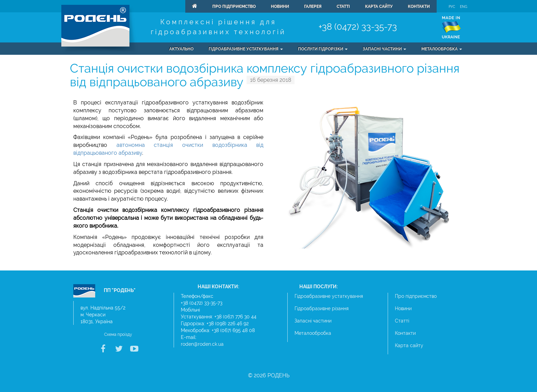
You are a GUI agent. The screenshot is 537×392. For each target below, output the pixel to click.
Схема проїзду (118, 334)
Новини (280, 7)
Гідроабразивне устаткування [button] (246, 49)
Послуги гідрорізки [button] (323, 49)
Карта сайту (379, 7)
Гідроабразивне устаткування (329, 296)
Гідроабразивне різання (322, 308)
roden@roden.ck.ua (202, 344)
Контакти (419, 7)
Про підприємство (234, 7)
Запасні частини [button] (384, 49)
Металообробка (313, 333)
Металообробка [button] (442, 49)
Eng (464, 7)
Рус (452, 7)
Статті (343, 7)
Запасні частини (313, 321)
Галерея (313, 7)
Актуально (181, 49)
